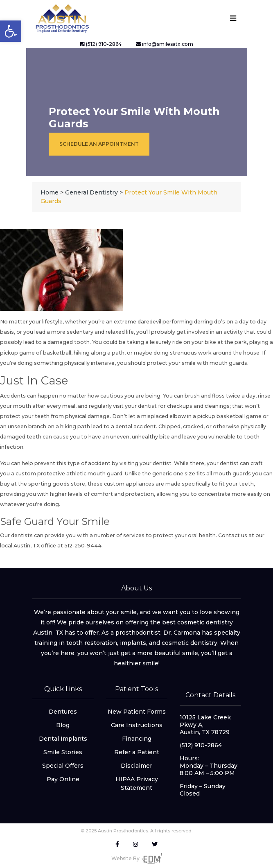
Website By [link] (137, 858)
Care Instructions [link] (137, 725)
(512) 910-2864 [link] (101, 44)
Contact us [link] (233, 535)
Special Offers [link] (63, 766)
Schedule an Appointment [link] (99, 144)
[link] (11, 31)
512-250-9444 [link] (82, 546)
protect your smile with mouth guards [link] (197, 363)
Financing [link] (137, 739)
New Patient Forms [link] (137, 712)
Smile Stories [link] (63, 752)
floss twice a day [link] (234, 396)
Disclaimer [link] (136, 766)
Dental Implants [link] (63, 739)
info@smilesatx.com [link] (165, 44)
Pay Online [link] (63, 779)
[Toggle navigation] (233, 18)
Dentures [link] (63, 712)
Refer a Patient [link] (137, 752)
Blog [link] (63, 725)
